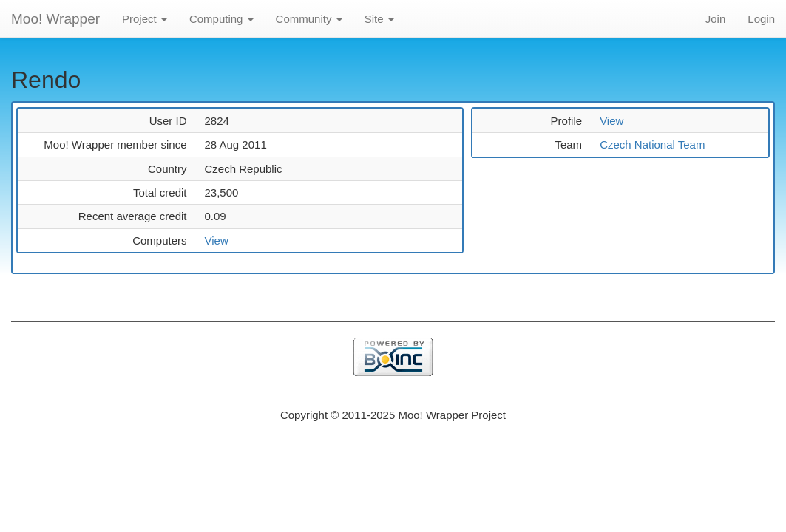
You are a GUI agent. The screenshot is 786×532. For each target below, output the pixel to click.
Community (309, 19)
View (216, 241)
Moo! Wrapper (55, 19)
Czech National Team (652, 144)
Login (761, 19)
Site (379, 19)
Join (716, 19)
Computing (221, 19)
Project (145, 19)
